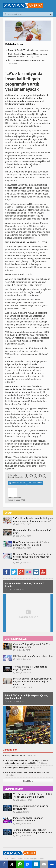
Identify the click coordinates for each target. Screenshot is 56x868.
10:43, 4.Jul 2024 (22, 650)
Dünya (28, 69)
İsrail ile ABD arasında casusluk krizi (24, 60)
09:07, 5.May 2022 (22, 563)
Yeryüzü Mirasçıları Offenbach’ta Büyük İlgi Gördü (30, 668)
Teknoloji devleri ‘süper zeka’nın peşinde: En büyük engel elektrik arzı (33, 831)
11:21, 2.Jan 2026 (22, 812)
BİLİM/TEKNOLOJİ (14, 789)
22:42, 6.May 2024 (22, 673)
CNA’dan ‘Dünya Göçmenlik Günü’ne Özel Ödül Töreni (32, 645)
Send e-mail (35, 483)
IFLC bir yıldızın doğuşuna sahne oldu (33, 656)
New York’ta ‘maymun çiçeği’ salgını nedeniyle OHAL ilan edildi (32, 543)
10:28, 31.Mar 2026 (14, 701)
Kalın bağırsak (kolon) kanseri (19, 768)
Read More (28, 781)
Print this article (17, 483)
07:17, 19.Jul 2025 (22, 836)
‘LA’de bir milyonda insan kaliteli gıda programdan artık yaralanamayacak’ (33, 519)
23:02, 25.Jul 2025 (22, 824)
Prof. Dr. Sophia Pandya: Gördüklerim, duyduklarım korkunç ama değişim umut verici (33, 681)
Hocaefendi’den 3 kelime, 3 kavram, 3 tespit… (25, 585)
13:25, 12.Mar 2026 (14, 589)
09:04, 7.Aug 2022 (22, 536)
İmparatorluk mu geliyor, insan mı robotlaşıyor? (31, 807)
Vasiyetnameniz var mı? (16, 756)
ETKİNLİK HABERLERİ (16, 639)
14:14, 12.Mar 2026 (23, 800)
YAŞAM (9, 513)
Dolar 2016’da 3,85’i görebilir (21, 50)
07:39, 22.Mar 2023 (23, 687)
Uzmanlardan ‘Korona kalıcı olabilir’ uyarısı (32, 531)
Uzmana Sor (10, 750)
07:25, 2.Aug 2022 (22, 548)
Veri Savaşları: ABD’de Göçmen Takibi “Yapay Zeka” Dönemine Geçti (33, 795)
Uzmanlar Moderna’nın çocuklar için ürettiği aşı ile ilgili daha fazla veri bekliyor (32, 557)
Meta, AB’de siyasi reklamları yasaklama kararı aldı (28, 819)
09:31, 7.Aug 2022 (22, 524)
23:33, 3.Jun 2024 (22, 659)
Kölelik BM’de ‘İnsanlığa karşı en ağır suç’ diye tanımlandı (27, 697)
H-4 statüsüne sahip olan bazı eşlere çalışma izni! (27, 772)
